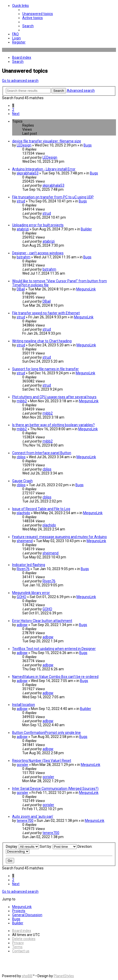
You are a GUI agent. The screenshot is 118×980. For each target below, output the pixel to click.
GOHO (22, 597)
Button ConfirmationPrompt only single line (46, 733)
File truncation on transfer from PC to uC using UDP (53, 197)
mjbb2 (22, 401)
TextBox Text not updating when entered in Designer (54, 649)
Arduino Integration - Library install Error (44, 169)
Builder (86, 229)
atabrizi (23, 229)
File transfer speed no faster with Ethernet (46, 313)
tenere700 (25, 821)
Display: (22, 847)
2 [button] (13, 110)
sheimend (25, 541)
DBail (21, 289)
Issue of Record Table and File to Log (41, 509)
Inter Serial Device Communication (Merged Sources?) (55, 789)
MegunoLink (86, 289)
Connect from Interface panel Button (42, 453)
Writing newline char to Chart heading (42, 341)
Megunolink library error (31, 593)
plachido (23, 513)
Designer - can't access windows (38, 253)
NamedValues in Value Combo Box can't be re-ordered (55, 677)
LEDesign (24, 145)
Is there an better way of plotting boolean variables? (53, 425)
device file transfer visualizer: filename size (47, 141)
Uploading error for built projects (38, 225)
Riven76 (23, 569)
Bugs (88, 145)
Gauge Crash (22, 481)
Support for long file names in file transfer (45, 369)
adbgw (22, 625)
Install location (24, 705)
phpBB (27, 976)
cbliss (21, 457)
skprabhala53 (28, 173)
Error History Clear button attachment (42, 621)
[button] (16, 114)
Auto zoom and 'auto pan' (33, 816)
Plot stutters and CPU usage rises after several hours (54, 397)
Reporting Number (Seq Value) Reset (42, 761)
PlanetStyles (64, 976)
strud (21, 201)
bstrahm (24, 257)
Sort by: (58, 847)
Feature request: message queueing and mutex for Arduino (60, 537)
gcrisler (23, 765)
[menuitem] (38, 14)
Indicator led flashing (29, 565)
